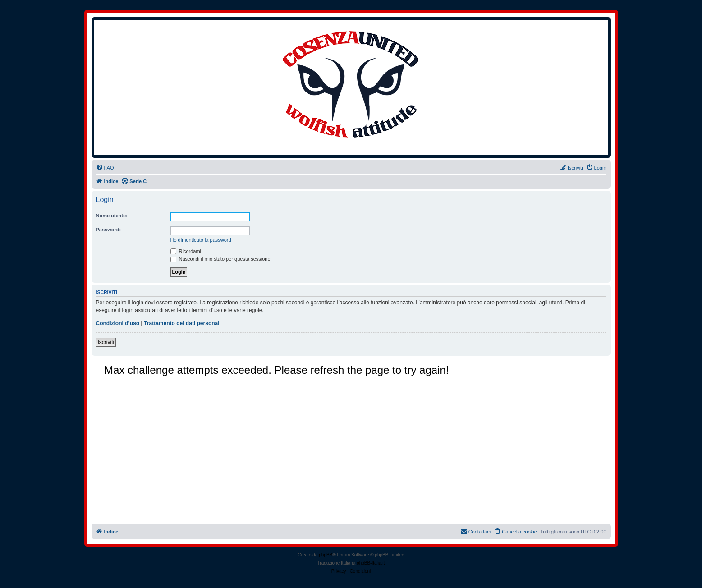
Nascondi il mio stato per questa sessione (220, 259)
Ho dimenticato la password (201, 240)
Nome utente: (112, 216)
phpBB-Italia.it (371, 563)
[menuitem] (105, 168)
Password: (109, 230)
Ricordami (186, 251)
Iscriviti (106, 342)
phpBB (326, 555)
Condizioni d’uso (118, 323)
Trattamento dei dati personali (182, 323)
